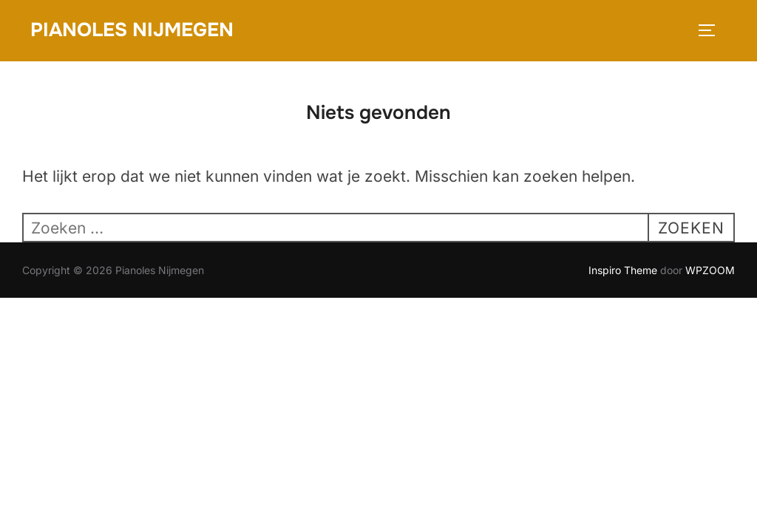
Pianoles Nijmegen (132, 30)
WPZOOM (710, 270)
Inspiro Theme (623, 270)
